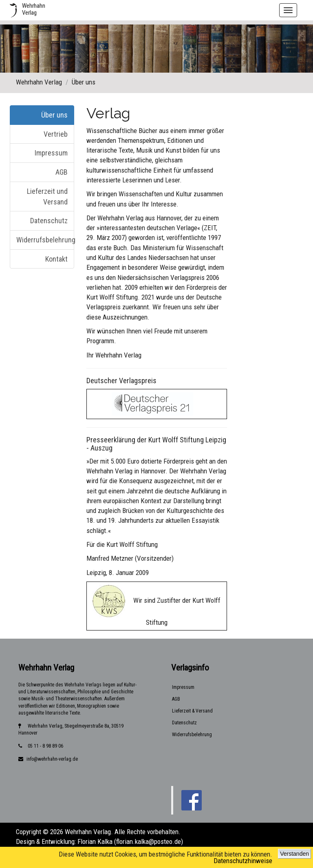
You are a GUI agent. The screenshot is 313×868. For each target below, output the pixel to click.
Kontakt (56, 259)
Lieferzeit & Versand (192, 711)
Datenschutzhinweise (243, 861)
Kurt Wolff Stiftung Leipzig (187, 440)
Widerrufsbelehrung (45, 240)
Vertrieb (56, 134)
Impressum (51, 153)
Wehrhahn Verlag (39, 82)
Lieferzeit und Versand (47, 196)
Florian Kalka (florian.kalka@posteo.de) (130, 841)
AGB (62, 172)
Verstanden (294, 854)
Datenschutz (49, 221)
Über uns (54, 115)
